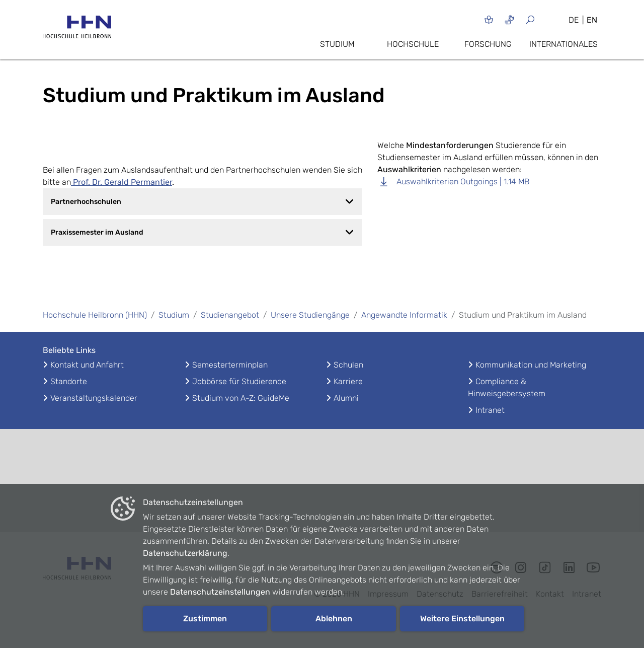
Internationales (563, 44)
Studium (337, 44)
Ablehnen (334, 619)
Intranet (490, 410)
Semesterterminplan (230, 365)
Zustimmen (205, 619)
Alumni (346, 398)
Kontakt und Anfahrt (87, 365)
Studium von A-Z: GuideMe (241, 398)
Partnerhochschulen (203, 201)
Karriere (348, 381)
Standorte (69, 381)
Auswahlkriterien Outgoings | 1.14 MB (453, 182)
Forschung (488, 44)
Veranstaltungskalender (94, 398)
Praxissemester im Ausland (203, 232)
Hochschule (413, 44)
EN (592, 20)
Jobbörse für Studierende (239, 381)
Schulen (348, 365)
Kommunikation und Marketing (531, 365)
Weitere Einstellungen (462, 619)
